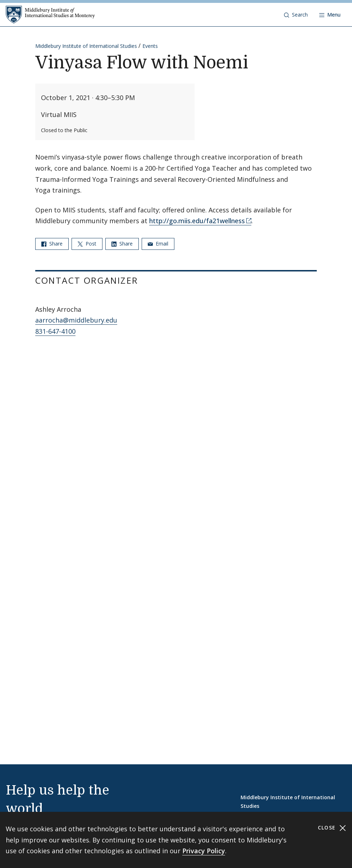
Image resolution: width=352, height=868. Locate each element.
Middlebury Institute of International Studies (86, 46)
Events (150, 46)
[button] (296, 15)
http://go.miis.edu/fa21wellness (197, 221)
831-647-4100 (55, 331)
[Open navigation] (330, 15)
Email (158, 244)
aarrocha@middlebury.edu (76, 320)
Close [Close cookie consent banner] (332, 828)
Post (87, 244)
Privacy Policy (204, 851)
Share (52, 244)
